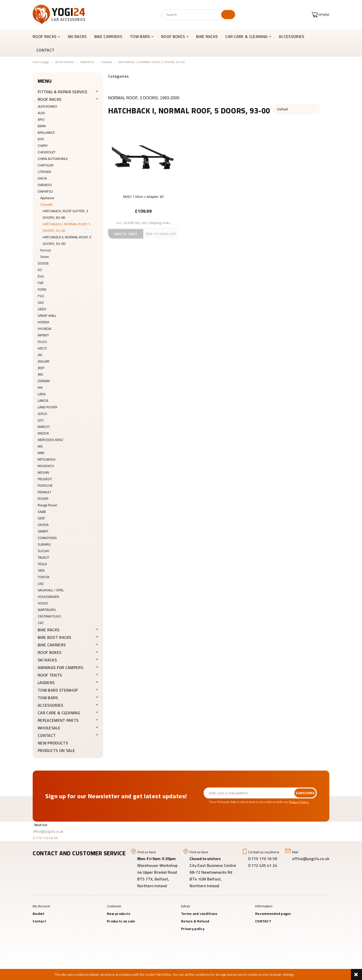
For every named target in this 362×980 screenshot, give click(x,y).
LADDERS (46, 683)
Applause (47, 198)
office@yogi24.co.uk (48, 831)
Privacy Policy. (299, 802)
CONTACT (47, 735)
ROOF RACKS (50, 99)
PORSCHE (45, 485)
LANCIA (43, 400)
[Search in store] (192, 15)
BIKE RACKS (49, 630)
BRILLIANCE (46, 132)
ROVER (43, 499)
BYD (41, 139)
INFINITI (43, 335)
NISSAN (43, 472)
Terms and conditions (199, 914)
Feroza (46, 250)
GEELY (42, 309)
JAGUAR (44, 361)
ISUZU (42, 342)
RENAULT (44, 492)
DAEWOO (45, 185)
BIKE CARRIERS (52, 645)
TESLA (42, 564)
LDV (41, 420)
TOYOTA (43, 577)
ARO (41, 119)
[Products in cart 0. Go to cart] (321, 14)
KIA (40, 387)
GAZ (41, 302)
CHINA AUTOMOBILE (53, 159)
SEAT (41, 518)
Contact (39, 921)
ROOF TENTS (50, 675)
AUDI (41, 113)
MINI (41, 453)
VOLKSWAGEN (48, 597)
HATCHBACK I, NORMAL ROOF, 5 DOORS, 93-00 (67, 227)
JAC (40, 355)
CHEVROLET (47, 152)
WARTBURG (47, 610)
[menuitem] (48, 36)
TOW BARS (48, 698)
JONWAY (44, 381)
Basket (39, 914)
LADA (42, 394)
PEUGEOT (45, 479)
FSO (41, 296)
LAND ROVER (48, 407)
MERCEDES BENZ (51, 440)
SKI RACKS (47, 660)
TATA (41, 570)
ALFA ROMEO (48, 106)
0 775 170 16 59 (45, 838)
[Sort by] (296, 109)
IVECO (42, 348)
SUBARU (44, 544)
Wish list (41, 825)
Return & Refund (195, 921)
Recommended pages (273, 914)
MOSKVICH (46, 466)
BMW (42, 126)
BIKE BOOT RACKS (55, 637)
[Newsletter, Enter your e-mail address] (249, 793)
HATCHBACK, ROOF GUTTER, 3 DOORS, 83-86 (65, 214)
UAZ (41, 584)
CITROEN (44, 172)
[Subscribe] (305, 793)
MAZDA (43, 433)
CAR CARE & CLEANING (59, 713)
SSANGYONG (47, 538)
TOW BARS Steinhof (58, 690)
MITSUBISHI (47, 459)
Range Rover (48, 505)
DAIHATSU (45, 191)
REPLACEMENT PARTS (58, 720)
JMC (41, 374)
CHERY (43, 146)
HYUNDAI (44, 329)
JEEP (41, 368)
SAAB (42, 512)
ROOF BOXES (50, 652)
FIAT (41, 283)
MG (40, 446)
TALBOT (43, 557)
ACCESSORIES (51, 705)
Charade (47, 204)
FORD (42, 289)
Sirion (45, 257)
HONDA (43, 322)
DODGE (43, 263)
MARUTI (44, 427)
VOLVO (43, 603)
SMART (43, 531)
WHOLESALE (49, 728)
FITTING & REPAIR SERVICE (63, 92)
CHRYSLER (46, 165)
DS (40, 270)
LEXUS (42, 414)
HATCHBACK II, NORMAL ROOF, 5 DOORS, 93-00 (67, 240)
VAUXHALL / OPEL (51, 590)
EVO (41, 276)
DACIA (42, 178)
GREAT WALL (47, 316)
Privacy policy (193, 929)
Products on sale (56, 750)
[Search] (228, 15)
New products (53, 743)
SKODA (43, 525)
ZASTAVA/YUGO (49, 616)
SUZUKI (43, 551)
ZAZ (41, 623)
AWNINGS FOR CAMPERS (60, 667)
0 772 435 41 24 (263, 865)
